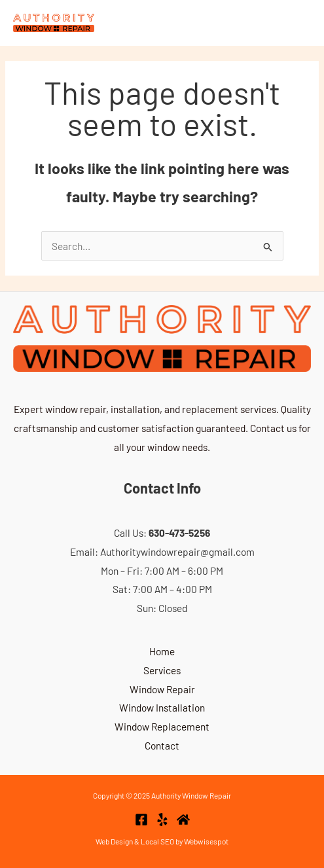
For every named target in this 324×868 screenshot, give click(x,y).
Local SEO (157, 841)
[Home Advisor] (183, 820)
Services (162, 670)
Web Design (114, 841)
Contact (162, 745)
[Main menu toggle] (296, 23)
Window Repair (162, 689)
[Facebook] (141, 820)
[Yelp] (162, 820)
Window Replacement (162, 726)
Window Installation (162, 707)
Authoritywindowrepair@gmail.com (177, 552)
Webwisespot (206, 841)
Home (162, 651)
